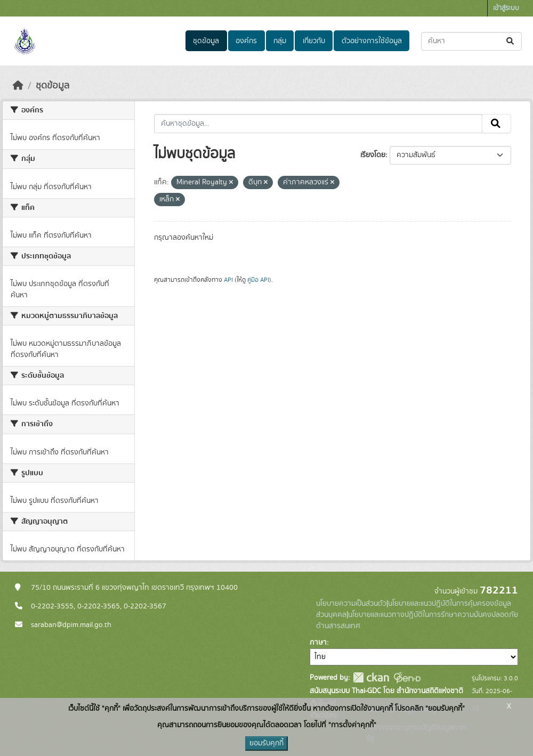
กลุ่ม (280, 41)
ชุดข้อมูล (206, 41)
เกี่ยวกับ (314, 41)
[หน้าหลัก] (18, 86)
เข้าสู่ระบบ (506, 8)
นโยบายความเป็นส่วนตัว (351, 604)
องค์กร (246, 41)
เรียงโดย (373, 155)
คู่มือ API (258, 280)
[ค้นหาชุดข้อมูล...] (471, 41)
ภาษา (318, 643)
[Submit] (511, 41)
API (228, 280)
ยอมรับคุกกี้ (266, 743)
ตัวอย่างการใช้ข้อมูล (372, 41)
